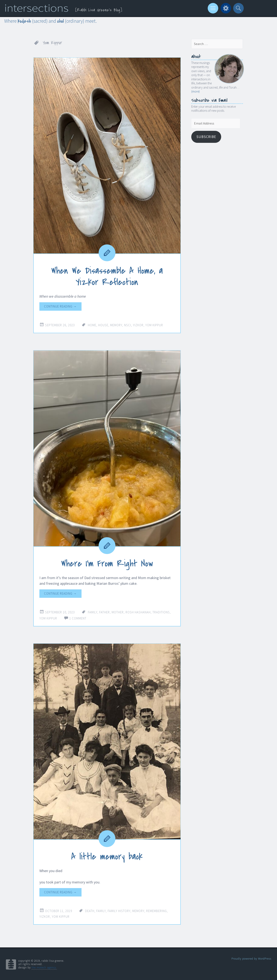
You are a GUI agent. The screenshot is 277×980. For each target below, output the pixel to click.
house (103, 325)
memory (116, 325)
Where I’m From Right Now (107, 563)
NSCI (128, 325)
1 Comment (78, 618)
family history (119, 911)
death (90, 911)
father (104, 612)
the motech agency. (44, 967)
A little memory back (107, 856)
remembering (157, 911)
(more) (195, 91)
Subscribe (206, 137)
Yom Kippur (154, 325)
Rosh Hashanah (138, 612)
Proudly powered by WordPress (251, 958)
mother (118, 612)
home (92, 325)
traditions (161, 612)
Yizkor (138, 325)
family (93, 612)
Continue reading (60, 306)
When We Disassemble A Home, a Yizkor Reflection (107, 276)
